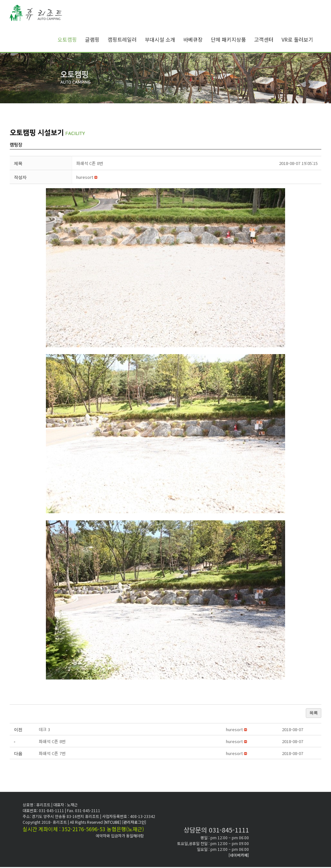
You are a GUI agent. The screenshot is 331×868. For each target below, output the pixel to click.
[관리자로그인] (134, 822)
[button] (85, 177)
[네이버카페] (239, 855)
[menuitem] (71, 39)
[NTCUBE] (113, 822)
